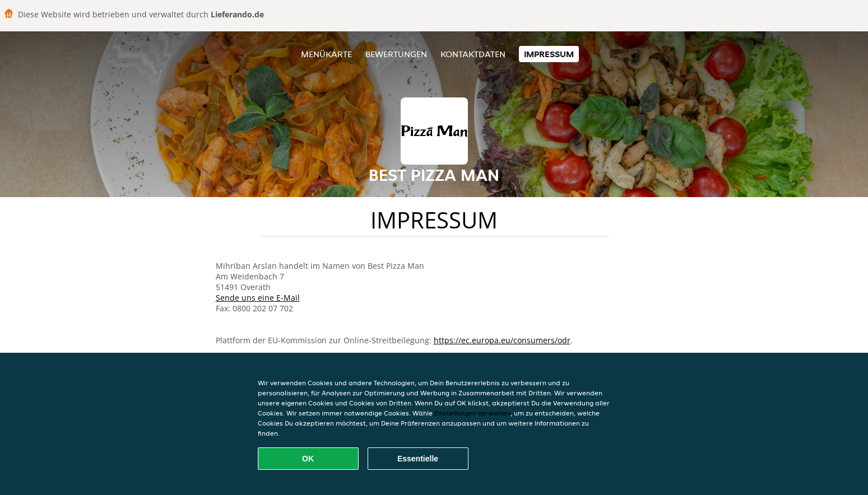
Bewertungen (396, 54)
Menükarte (326, 54)
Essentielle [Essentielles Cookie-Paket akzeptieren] (418, 459)
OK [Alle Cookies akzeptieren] (308, 459)
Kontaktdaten (473, 54)
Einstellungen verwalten (472, 413)
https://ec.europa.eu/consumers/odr (502, 340)
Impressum (549, 54)
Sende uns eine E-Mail (258, 298)
